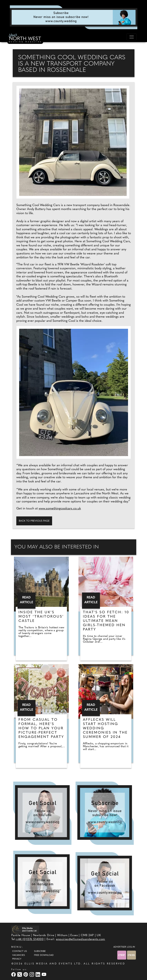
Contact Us (20, 951)
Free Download (44, 955)
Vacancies (19, 955)
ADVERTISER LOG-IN (124, 947)
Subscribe (40, 951)
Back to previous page (34, 521)
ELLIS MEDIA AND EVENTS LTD (53, 964)
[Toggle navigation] (132, 37)
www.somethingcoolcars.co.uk (60, 509)
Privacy (17, 959)
